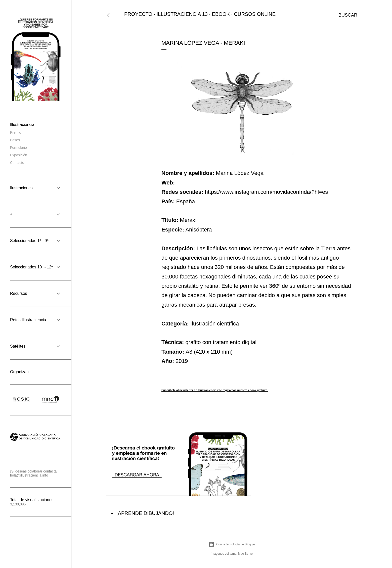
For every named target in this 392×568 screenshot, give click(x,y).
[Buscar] (348, 15)
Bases (15, 140)
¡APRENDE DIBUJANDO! (145, 513)
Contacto (17, 163)
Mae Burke (245, 554)
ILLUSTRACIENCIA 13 (182, 14)
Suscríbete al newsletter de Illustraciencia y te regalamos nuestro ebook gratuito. (215, 390)
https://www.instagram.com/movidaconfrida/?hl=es (266, 192)
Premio (16, 132)
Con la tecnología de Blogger (232, 544)
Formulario (18, 148)
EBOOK (221, 14)
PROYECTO (138, 14)
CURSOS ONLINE (255, 14)
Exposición (19, 155)
